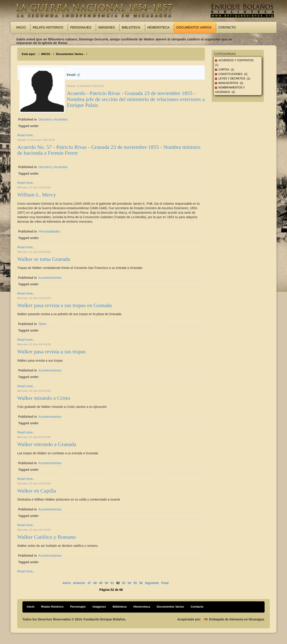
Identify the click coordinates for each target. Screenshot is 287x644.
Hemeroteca (158, 27)
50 (107, 583)
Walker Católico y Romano (47, 537)
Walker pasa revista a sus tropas (51, 352)
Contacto (227, 27)
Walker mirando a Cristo (44, 398)
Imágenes (107, 27)
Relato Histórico (48, 27)
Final (165, 583)
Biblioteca (131, 27)
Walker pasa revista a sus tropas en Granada (64, 305)
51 (112, 583)
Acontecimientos (50, 278)
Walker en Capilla (37, 491)
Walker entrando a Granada (47, 444)
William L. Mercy (37, 195)
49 (101, 583)
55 (135, 583)
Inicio (21, 27)
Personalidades (49, 231)
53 (124, 583)
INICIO (46, 54)
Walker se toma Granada (44, 259)
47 (89, 583)
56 (141, 583)
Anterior (79, 583)
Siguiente (152, 583)
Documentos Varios (194, 27)
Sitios (42, 324)
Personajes (81, 27)
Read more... (26, 135)
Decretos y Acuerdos (53, 119)
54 (129, 583)
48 (95, 583)
